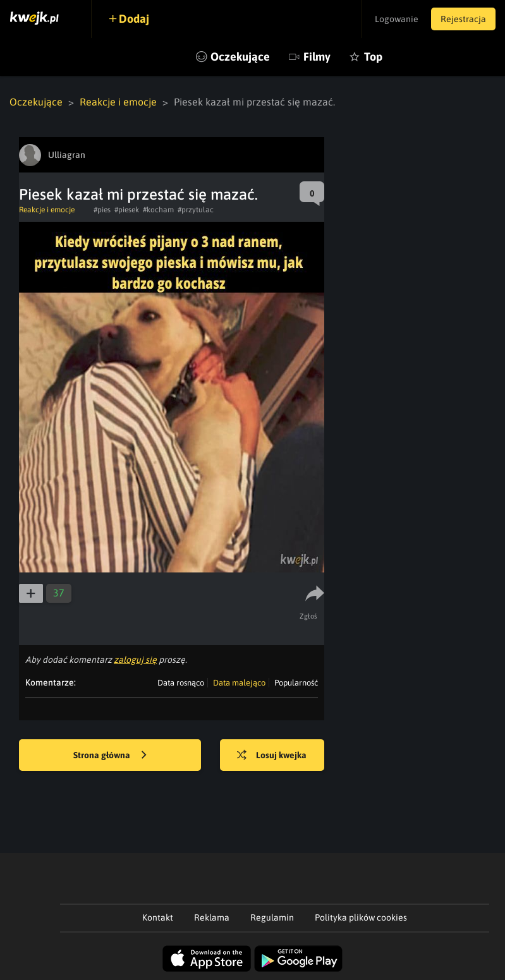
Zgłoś (309, 616)
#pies (102, 210)
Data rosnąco (181, 683)
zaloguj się (135, 660)
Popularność (296, 683)
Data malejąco (239, 683)
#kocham (158, 210)
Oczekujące (240, 57)
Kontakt (158, 917)
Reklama (212, 917)
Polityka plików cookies (361, 917)
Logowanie (397, 19)
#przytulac (196, 210)
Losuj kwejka (272, 756)
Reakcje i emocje (118, 102)
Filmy (317, 57)
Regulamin (272, 917)
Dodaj (134, 19)
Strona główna (110, 756)
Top (373, 57)
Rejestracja (463, 19)
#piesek (127, 210)
